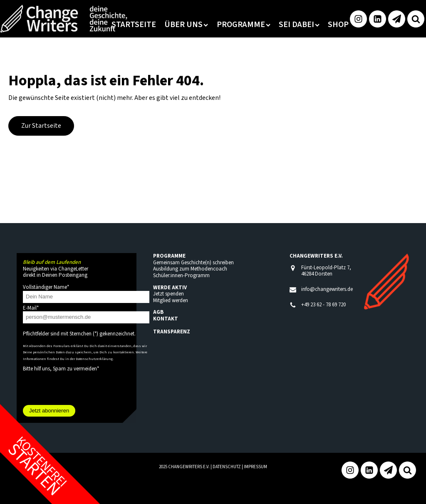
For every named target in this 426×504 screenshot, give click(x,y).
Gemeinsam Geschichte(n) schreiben (193, 263)
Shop (338, 25)
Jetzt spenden (168, 294)
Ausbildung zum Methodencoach (190, 269)
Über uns (186, 25)
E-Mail (31, 308)
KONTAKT (166, 319)
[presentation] (86, 389)
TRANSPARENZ (172, 332)
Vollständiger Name (46, 287)
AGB (158, 312)
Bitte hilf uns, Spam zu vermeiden (61, 369)
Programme (244, 25)
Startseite (134, 25)
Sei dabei (299, 25)
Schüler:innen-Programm (181, 276)
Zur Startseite (41, 126)
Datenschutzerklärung (94, 359)
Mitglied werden (171, 300)
